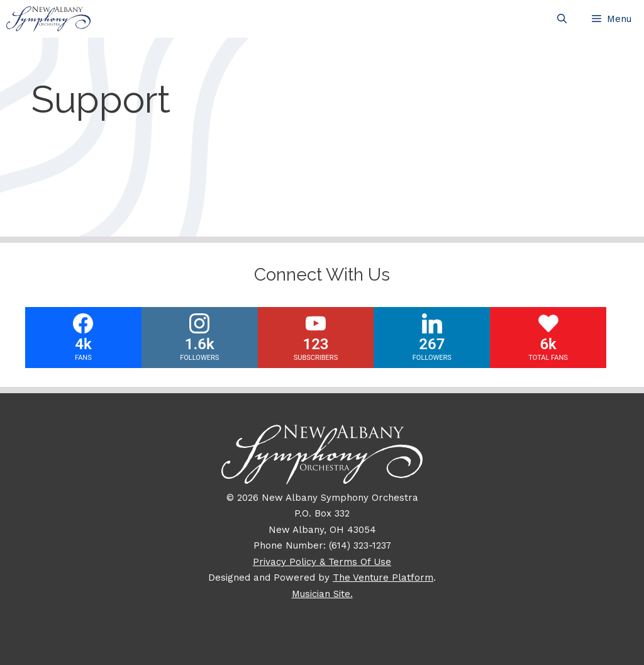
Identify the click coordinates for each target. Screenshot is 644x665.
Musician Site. (322, 594)
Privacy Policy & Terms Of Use (322, 562)
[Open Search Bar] (562, 19)
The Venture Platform (383, 578)
